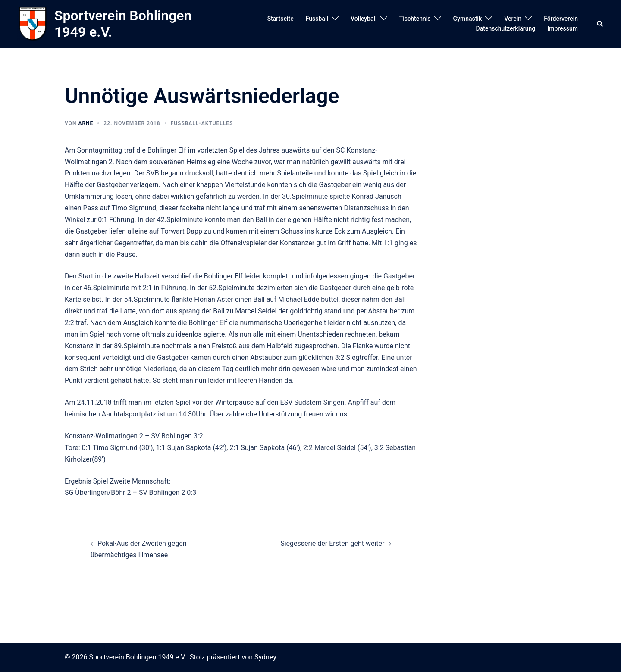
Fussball (317, 19)
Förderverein (561, 19)
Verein (513, 19)
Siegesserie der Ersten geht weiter (332, 543)
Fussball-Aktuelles (202, 123)
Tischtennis (415, 19)
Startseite (281, 19)
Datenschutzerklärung (506, 28)
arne (86, 123)
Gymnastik (468, 19)
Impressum (563, 28)
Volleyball (364, 19)
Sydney (265, 657)
